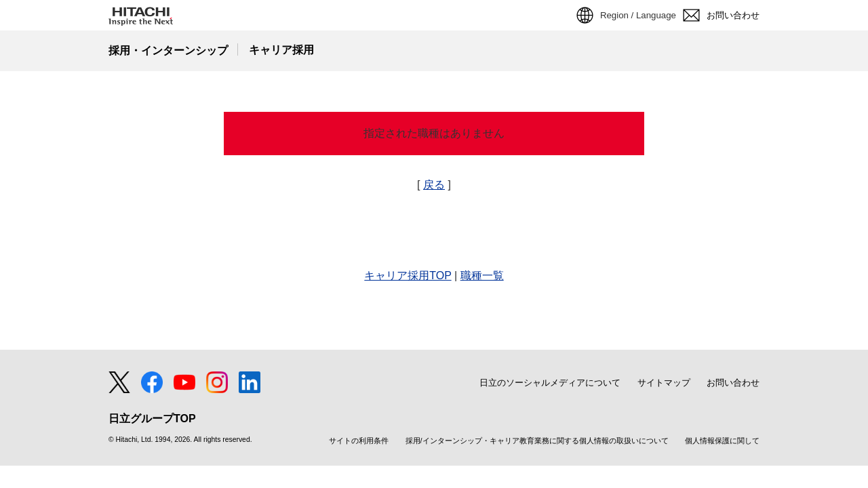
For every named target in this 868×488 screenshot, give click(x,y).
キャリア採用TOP (408, 276)
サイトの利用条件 (359, 441)
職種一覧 (482, 276)
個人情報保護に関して (722, 441)
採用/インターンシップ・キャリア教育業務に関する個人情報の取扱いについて (537, 441)
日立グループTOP (152, 419)
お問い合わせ (733, 383)
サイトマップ (664, 383)
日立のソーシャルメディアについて (550, 383)
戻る (434, 185)
